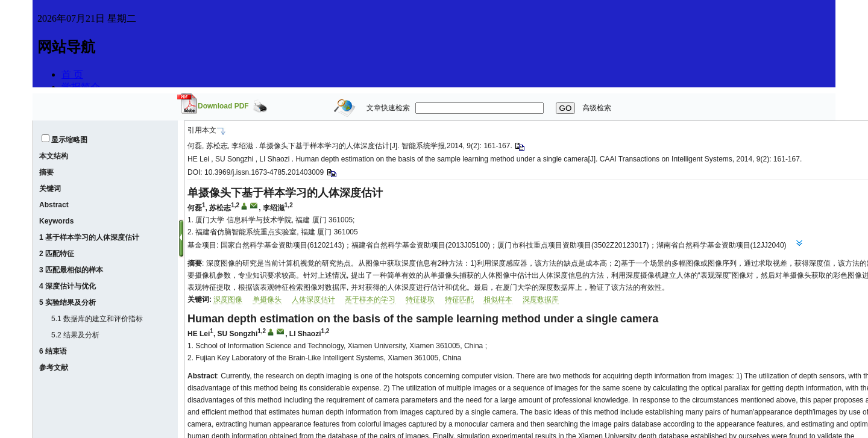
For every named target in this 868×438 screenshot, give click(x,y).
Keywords (56, 221)
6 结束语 (53, 351)
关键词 (50, 189)
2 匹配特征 (57, 254)
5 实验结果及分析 (68, 302)
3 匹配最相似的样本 (71, 270)
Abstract (54, 205)
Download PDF (223, 106)
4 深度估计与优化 (68, 286)
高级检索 (597, 108)
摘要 (46, 172)
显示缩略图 (69, 140)
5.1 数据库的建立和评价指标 (97, 319)
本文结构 (54, 156)
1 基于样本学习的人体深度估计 (89, 237)
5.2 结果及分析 (75, 335)
